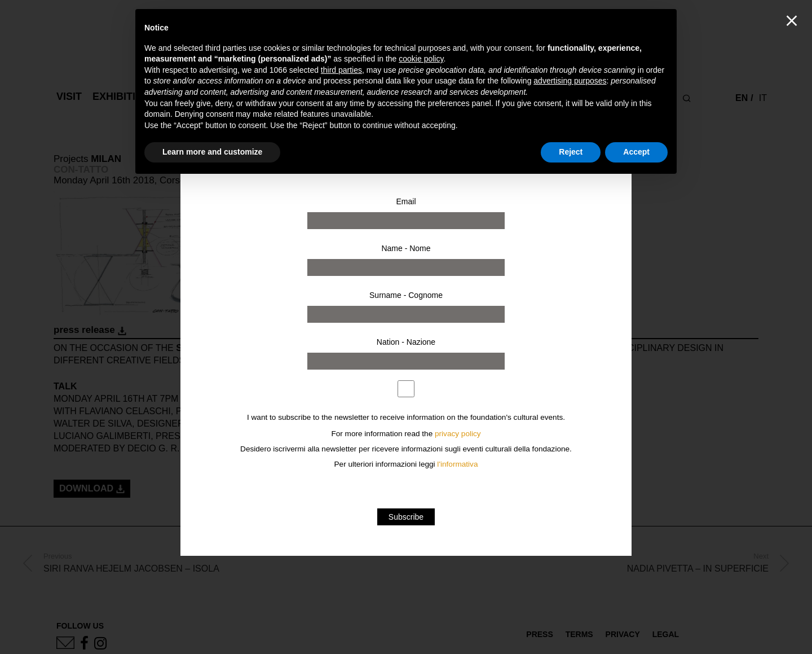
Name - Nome (406, 248)
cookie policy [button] (421, 59)
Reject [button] (571, 152)
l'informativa (457, 464)
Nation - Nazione (406, 342)
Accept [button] (636, 152)
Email (406, 201)
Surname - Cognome (406, 295)
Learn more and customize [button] (212, 152)
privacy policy (458, 434)
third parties (341, 70)
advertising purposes (570, 81)
